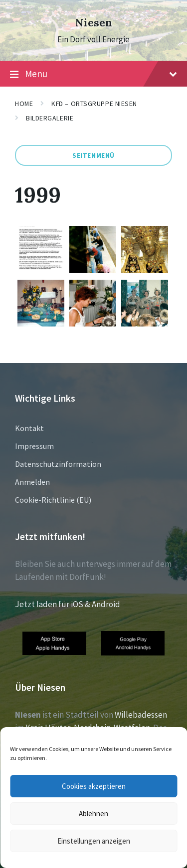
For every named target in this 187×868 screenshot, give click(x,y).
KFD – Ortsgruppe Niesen (94, 104)
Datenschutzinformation (58, 464)
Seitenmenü (93, 155)
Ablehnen (93, 814)
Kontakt (29, 428)
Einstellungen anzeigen (94, 841)
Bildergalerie (50, 118)
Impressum (34, 446)
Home (24, 104)
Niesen (94, 23)
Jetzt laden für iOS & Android (68, 604)
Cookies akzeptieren (94, 786)
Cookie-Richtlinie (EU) (53, 500)
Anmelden (32, 482)
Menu (93, 74)
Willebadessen (141, 715)
